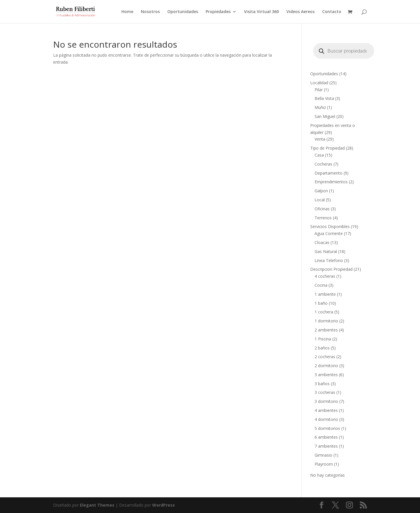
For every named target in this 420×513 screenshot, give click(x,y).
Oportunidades (183, 12)
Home (127, 12)
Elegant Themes (97, 505)
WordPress (164, 505)
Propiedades (218, 12)
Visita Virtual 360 (261, 12)
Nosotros (150, 12)
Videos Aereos (300, 12)
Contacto (332, 12)
